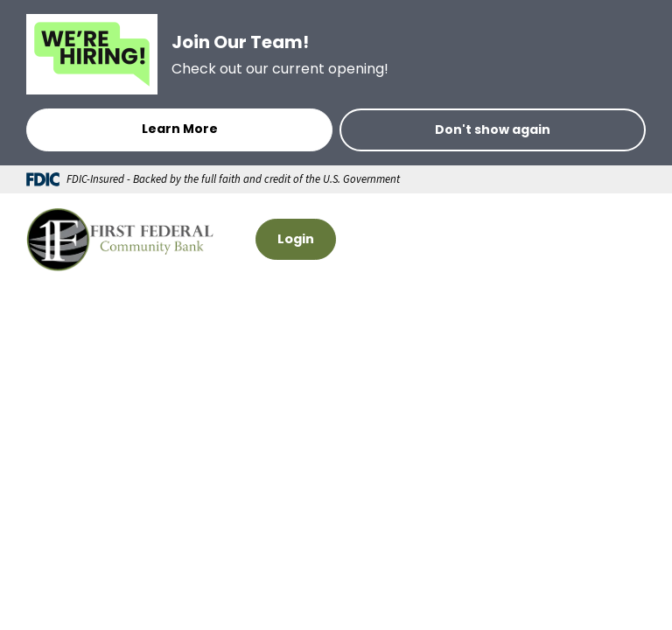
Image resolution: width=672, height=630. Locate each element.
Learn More (180, 129)
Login (296, 239)
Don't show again (493, 129)
